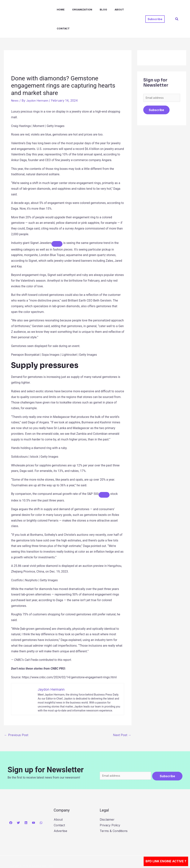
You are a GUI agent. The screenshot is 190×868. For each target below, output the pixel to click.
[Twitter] (18, 805)
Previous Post (16, 716)
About (111, 9)
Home (57, 9)
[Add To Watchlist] (57, 225)
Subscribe (156, 92)
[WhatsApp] (41, 805)
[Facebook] (11, 805)
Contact (128, 9)
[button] (155, 10)
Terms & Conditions (114, 813)
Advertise (60, 813)
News (15, 81)
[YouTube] (33, 805)
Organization (77, 9)
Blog (97, 9)
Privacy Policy (110, 807)
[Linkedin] (26, 805)
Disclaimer (107, 801)
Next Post (122, 716)
